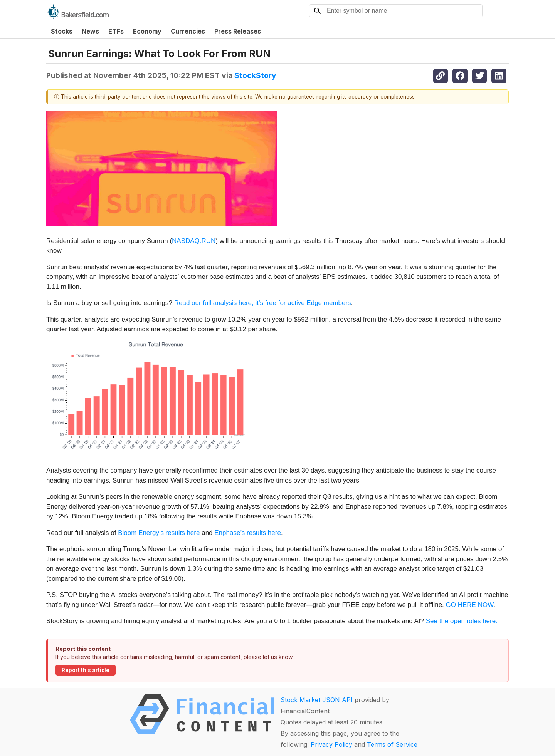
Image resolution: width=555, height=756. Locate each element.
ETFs (116, 31)
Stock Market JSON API (317, 700)
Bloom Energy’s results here (159, 533)
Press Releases (238, 31)
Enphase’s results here (248, 533)
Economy (147, 31)
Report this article (86, 670)
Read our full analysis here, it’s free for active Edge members (263, 303)
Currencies (188, 31)
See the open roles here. (462, 621)
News (90, 31)
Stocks (62, 31)
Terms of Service (392, 744)
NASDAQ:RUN (194, 241)
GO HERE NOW (470, 605)
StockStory (255, 75)
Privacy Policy (331, 744)
